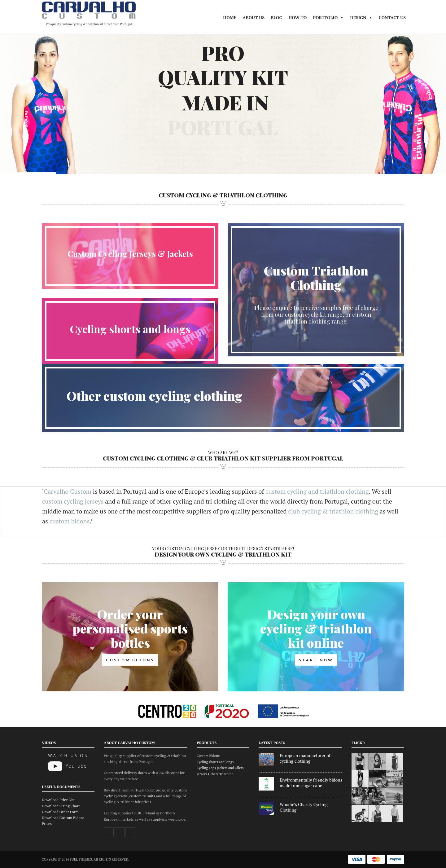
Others (213, 774)
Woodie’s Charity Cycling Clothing (304, 807)
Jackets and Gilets (230, 768)
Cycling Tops (206, 768)
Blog (276, 18)
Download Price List (58, 800)
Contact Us (392, 18)
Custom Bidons (208, 756)
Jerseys (202, 774)
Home (230, 18)
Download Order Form (60, 812)
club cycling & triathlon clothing (333, 511)
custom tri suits (142, 796)
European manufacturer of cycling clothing (305, 758)
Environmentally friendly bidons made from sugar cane (311, 783)
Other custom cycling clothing (155, 396)
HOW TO (297, 18)
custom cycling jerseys (73, 501)
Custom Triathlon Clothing (316, 278)
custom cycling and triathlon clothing (317, 491)
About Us (254, 18)
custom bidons (70, 521)
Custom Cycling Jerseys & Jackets (130, 254)
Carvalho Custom (68, 491)
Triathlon (226, 774)
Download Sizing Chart (61, 806)
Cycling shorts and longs (130, 329)
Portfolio (328, 18)
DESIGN (361, 18)
